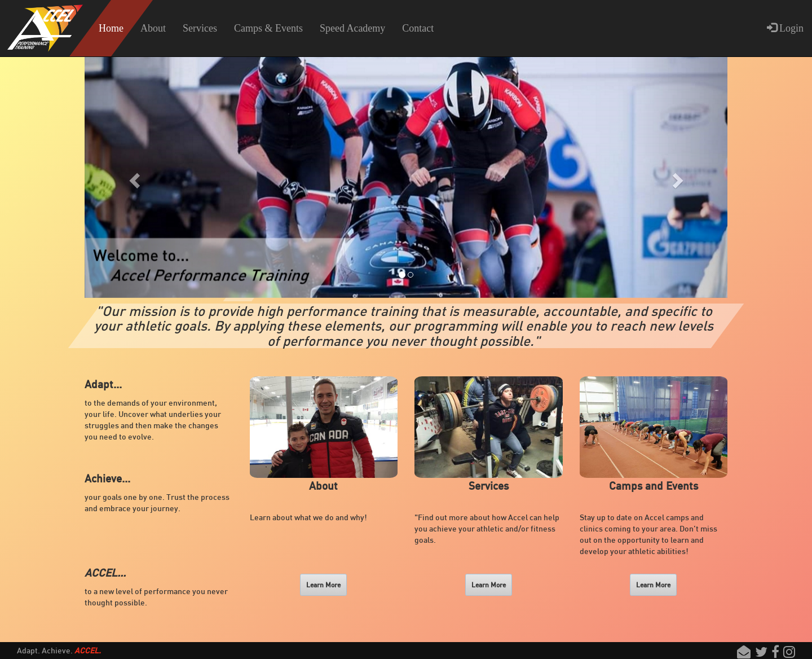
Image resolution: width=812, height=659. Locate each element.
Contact (418, 28)
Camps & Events (268, 28)
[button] (133, 177)
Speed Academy (352, 28)
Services (200, 28)
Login (785, 28)
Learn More (323, 585)
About (153, 28)
